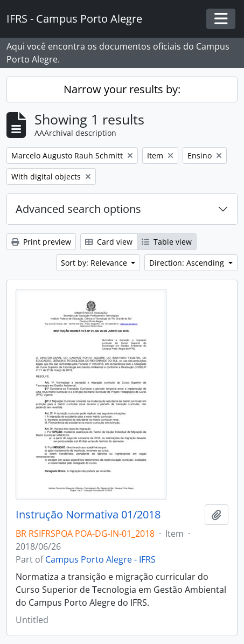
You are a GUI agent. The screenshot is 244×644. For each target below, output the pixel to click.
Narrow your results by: (122, 89)
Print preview (41, 242)
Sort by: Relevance (95, 263)
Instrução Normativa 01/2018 (88, 515)
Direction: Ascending (188, 263)
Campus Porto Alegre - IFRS (100, 559)
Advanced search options (78, 209)
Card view (109, 242)
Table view (167, 242)
